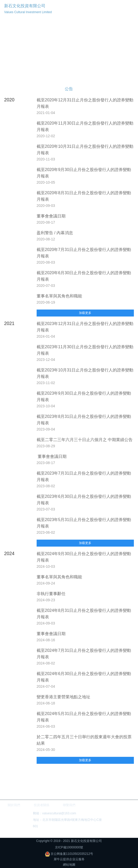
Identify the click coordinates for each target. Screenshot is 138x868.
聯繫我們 (69, 805)
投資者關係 (42, 805)
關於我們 (14, 805)
